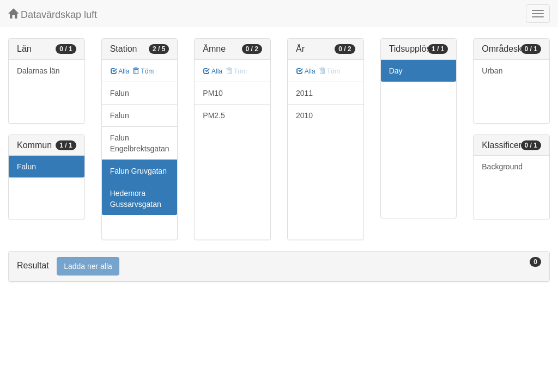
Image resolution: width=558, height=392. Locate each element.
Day (396, 71)
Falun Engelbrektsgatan (140, 143)
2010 (304, 115)
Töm (143, 71)
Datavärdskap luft (53, 14)
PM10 (213, 93)
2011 (304, 93)
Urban (492, 71)
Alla (120, 71)
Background (502, 167)
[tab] (279, 267)
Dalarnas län (38, 71)
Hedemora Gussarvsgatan (136, 199)
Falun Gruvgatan (138, 171)
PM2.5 (214, 115)
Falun (26, 167)
